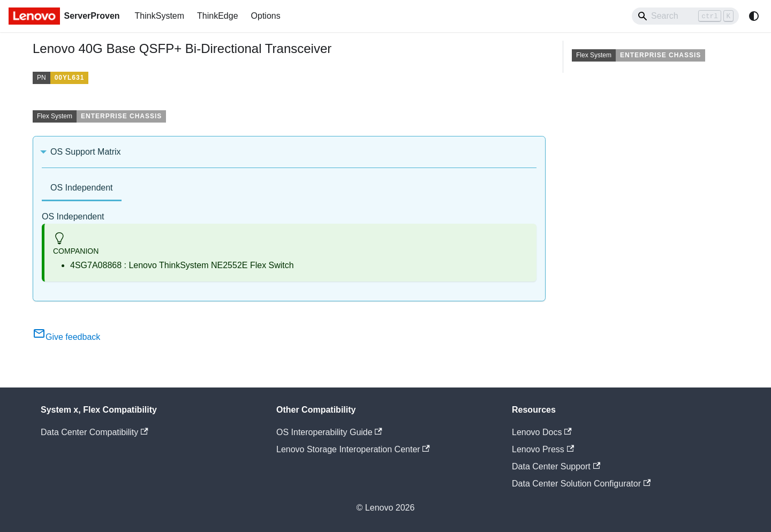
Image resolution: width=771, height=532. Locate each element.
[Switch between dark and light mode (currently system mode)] (754, 16)
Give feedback (66, 337)
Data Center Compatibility (95, 432)
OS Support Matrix (86, 152)
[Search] (685, 16)
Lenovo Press (543, 449)
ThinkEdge (218, 16)
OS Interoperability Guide (329, 432)
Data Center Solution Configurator (581, 484)
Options (266, 16)
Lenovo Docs (542, 432)
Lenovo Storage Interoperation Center (353, 449)
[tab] (82, 189)
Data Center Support (556, 466)
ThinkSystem (160, 16)
